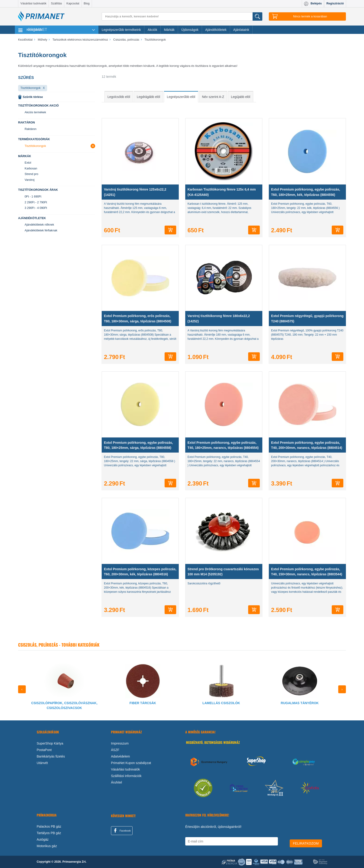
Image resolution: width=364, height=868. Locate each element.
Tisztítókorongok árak (38, 190)
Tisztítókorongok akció (38, 106)
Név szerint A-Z (213, 97)
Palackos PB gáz (49, 826)
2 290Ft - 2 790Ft (36, 202)
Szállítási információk (126, 776)
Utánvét (42, 763)
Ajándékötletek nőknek (39, 225)
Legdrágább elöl (148, 97)
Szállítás (56, 3)
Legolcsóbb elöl (119, 97)
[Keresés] (182, 16)
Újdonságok (190, 30)
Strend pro (31, 174)
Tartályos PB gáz (49, 833)
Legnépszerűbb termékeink (121, 30)
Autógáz (43, 839)
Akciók (152, 30)
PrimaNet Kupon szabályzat (131, 763)
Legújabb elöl (241, 97)
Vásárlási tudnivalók (33, 3)
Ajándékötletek (216, 30)
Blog (87, 3)
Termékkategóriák (34, 139)
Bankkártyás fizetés (51, 756)
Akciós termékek (35, 112)
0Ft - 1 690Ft (33, 197)
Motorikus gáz (47, 846)
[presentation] (22, 689)
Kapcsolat (73, 3)
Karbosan (31, 168)
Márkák (169, 30)
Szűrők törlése (33, 97)
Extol (28, 163)
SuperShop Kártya (50, 743)
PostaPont (44, 750)
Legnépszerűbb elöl (181, 97)
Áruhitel (116, 782)
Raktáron (26, 123)
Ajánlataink (241, 30)
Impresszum (120, 743)
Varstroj (29, 180)
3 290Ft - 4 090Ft (36, 208)
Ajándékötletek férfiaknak (41, 230)
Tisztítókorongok (31, 88)
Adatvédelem (120, 756)
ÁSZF (115, 750)
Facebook (122, 830)
